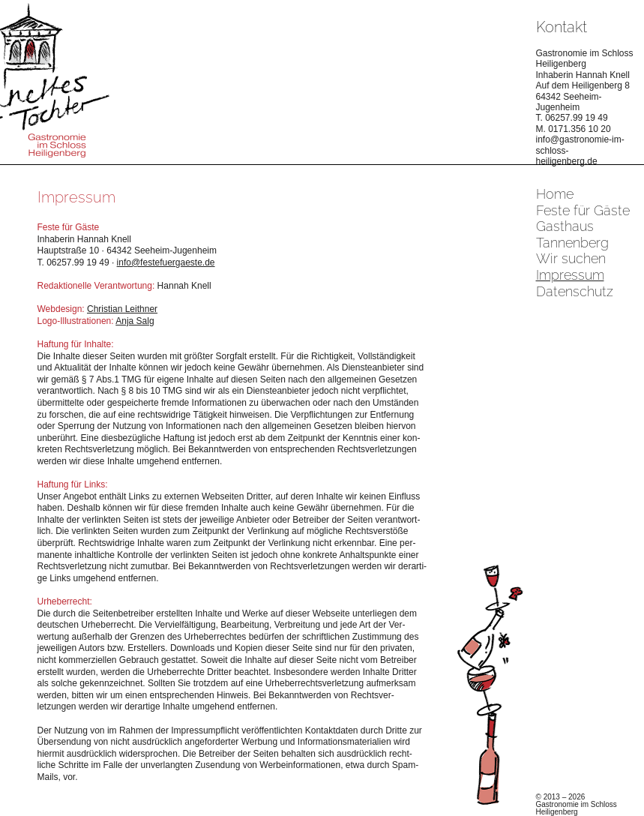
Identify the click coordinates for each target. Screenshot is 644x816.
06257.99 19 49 (576, 118)
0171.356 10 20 (579, 129)
